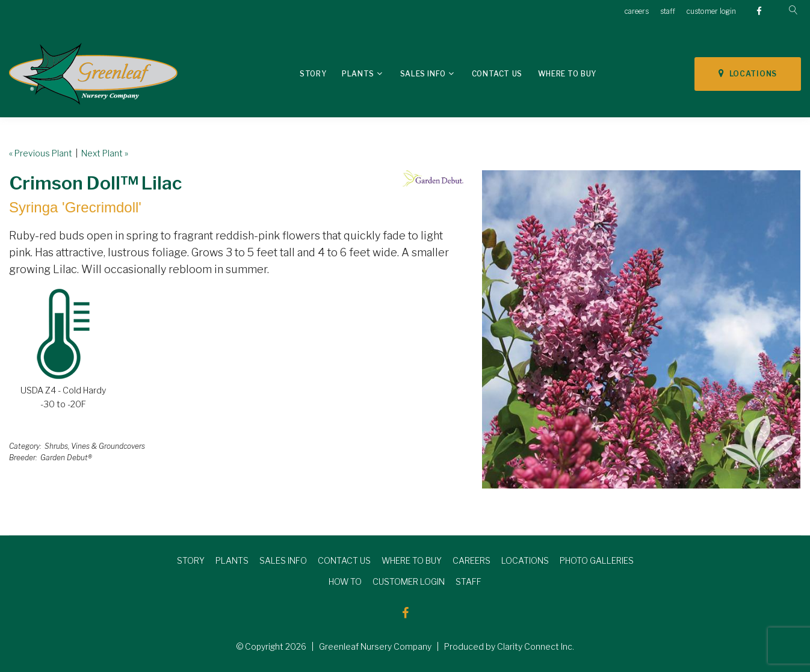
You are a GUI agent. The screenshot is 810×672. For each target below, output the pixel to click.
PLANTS (232, 560)
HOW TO (345, 581)
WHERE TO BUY (412, 560)
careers (637, 11)
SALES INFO (283, 560)
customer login (711, 11)
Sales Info (423, 74)
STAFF (468, 581)
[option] (641, 329)
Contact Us (497, 74)
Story (313, 74)
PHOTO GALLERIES (597, 560)
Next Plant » (105, 153)
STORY (191, 560)
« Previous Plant (41, 153)
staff (668, 11)
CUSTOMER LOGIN (409, 581)
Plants (358, 74)
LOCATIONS (748, 73)
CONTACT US (344, 560)
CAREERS (471, 560)
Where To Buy (567, 74)
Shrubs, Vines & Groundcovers (95, 446)
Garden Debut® (66, 458)
